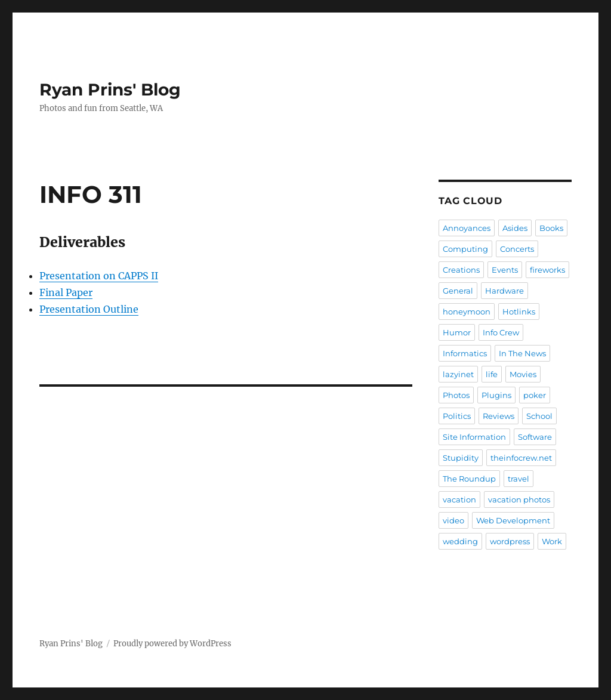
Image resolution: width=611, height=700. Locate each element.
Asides (515, 228)
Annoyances (467, 228)
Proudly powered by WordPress (172, 644)
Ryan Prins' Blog (110, 90)
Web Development (513, 520)
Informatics (465, 353)
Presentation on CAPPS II (99, 276)
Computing (465, 249)
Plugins (496, 395)
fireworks (547, 270)
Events (505, 270)
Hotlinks (519, 312)
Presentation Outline (89, 309)
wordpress (510, 541)
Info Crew (501, 332)
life (492, 374)
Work (552, 541)
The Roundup (469, 479)
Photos (456, 395)
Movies (523, 374)
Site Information (474, 437)
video (453, 520)
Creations (461, 270)
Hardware (504, 291)
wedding (460, 541)
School (539, 416)
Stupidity (461, 458)
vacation (459, 499)
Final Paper (66, 292)
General (458, 291)
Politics (457, 416)
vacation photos (519, 499)
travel (519, 479)
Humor (457, 332)
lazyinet (458, 374)
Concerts (517, 249)
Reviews (499, 416)
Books (551, 228)
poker (535, 395)
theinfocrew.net (521, 458)
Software (535, 437)
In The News (522, 353)
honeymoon (467, 312)
